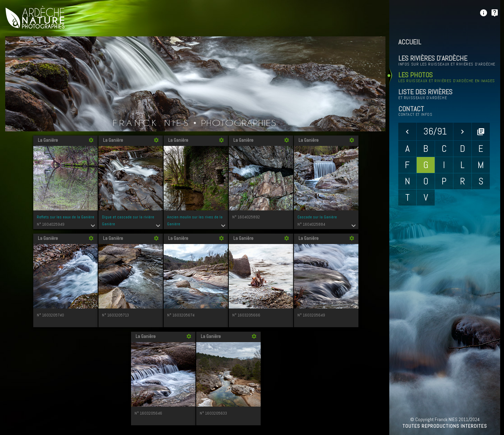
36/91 (435, 131)
